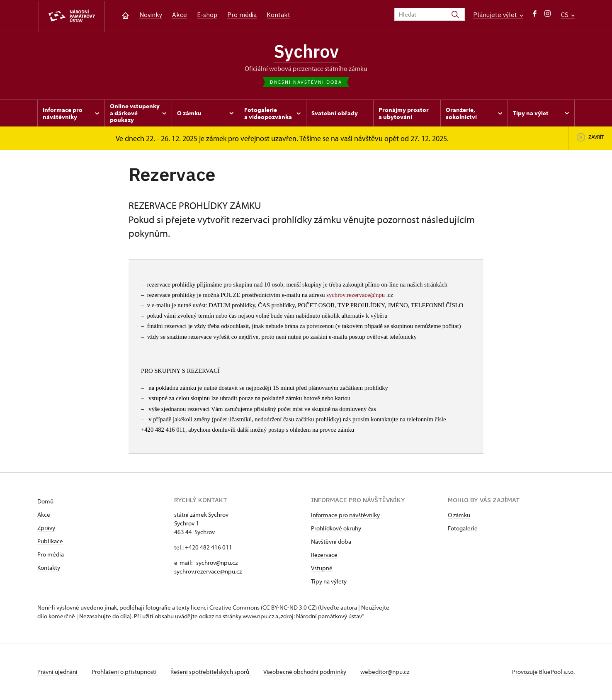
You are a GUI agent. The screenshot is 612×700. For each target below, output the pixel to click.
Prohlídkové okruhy (336, 529)
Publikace (50, 542)
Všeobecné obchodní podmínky (307, 672)
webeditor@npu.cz (387, 672)
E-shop (207, 15)
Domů (45, 502)
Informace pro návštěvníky (345, 516)
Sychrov (306, 52)
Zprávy (46, 529)
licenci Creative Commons (225, 608)
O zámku (459, 516)
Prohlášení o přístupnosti (125, 672)
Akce (180, 15)
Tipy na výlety (329, 582)
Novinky (151, 15)
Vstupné (322, 569)
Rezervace (324, 555)
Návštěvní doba (331, 542)
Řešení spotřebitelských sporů (212, 672)
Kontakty (49, 568)
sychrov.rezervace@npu (356, 296)
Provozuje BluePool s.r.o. (543, 672)
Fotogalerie (463, 529)
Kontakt (278, 15)
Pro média (242, 15)
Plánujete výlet (498, 15)
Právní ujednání (58, 672)
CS (568, 15)
